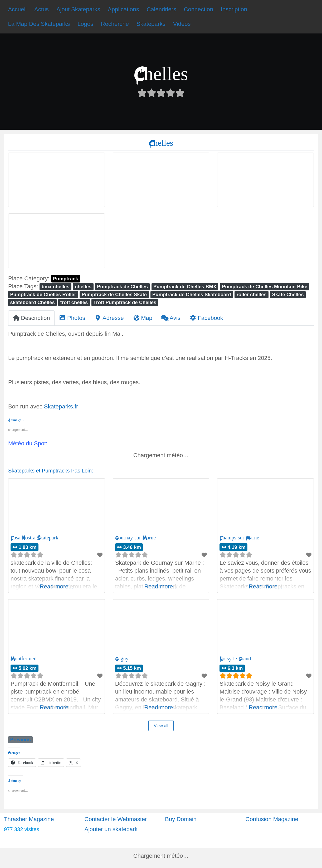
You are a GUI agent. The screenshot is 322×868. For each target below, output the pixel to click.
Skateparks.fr (61, 406)
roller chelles (252, 294)
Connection (199, 9)
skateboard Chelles (32, 302)
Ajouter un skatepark (111, 829)
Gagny (122, 659)
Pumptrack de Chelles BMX (185, 287)
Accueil (17, 9)
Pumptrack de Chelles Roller (43, 294)
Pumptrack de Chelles (122, 287)
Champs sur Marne (239, 538)
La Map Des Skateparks (39, 24)
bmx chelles (56, 287)
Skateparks (151, 24)
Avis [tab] (171, 318)
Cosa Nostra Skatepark (34, 538)
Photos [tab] (72, 318)
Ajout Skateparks (78, 9)
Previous (20, 740)
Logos (85, 24)
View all (161, 726)
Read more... (57, 586)
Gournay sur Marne (135, 538)
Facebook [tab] (206, 318)
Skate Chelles (288, 294)
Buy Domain (181, 819)
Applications (123, 9)
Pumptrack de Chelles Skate (114, 294)
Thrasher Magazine (29, 819)
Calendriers (161, 9)
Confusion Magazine (272, 819)
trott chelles (74, 302)
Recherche (115, 24)
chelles (83, 287)
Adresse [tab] (109, 318)
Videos (182, 24)
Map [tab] (143, 318)
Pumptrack (65, 279)
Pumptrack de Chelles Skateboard (192, 294)
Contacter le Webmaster (116, 819)
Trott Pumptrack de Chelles (125, 302)
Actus (42, 9)
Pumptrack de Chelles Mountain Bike (265, 287)
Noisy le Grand (235, 659)
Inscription (234, 9)
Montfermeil (24, 659)
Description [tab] (31, 318)
